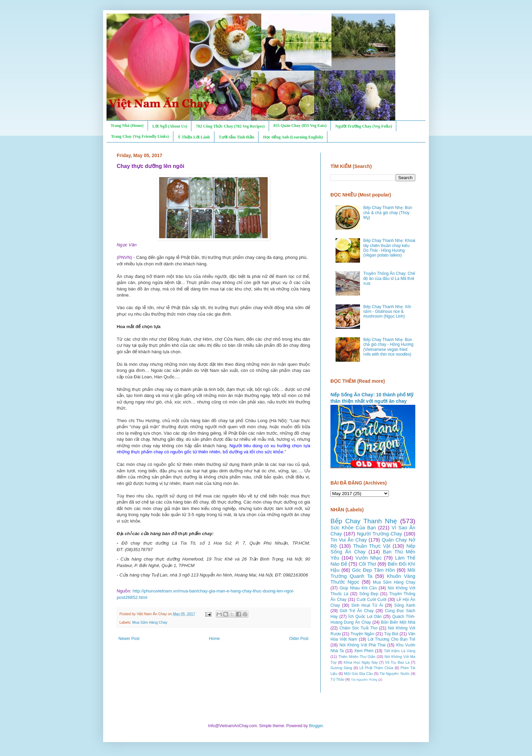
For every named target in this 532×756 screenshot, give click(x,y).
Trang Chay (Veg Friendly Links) (140, 136)
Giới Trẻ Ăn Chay (357, 611)
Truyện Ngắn (362, 634)
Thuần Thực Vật (372, 546)
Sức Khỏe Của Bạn (353, 528)
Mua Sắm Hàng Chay (150, 622)
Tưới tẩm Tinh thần (237, 137)
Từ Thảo (337, 679)
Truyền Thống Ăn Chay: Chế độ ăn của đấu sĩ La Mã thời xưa (389, 278)
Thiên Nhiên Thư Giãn (357, 657)
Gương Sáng (341, 668)
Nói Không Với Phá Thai (363, 645)
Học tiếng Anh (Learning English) (293, 137)
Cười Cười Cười (372, 600)
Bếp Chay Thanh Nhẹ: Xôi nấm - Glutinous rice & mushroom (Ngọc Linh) (387, 312)
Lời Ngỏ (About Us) (170, 126)
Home (214, 639)
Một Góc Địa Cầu (358, 674)
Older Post (299, 639)
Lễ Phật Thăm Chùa (376, 668)
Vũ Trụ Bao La (397, 662)
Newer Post (129, 639)
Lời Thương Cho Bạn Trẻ (392, 639)
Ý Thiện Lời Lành (194, 137)
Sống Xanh (405, 605)
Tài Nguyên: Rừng (364, 679)
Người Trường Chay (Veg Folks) (364, 126)
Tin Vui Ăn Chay (349, 540)
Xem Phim (364, 651)
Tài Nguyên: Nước (395, 674)
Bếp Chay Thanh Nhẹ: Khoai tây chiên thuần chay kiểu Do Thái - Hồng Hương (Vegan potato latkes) (389, 248)
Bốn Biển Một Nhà (398, 622)
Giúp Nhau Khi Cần (358, 588)
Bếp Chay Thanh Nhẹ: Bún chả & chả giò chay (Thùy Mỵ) (388, 213)
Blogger (316, 726)
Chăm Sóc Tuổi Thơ (358, 628)
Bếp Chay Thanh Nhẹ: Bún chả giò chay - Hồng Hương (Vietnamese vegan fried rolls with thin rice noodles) (388, 347)
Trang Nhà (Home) (127, 126)
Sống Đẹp (369, 594)
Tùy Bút (391, 634)
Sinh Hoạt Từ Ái (367, 605)
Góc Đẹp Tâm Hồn (374, 570)
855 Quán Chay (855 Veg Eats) (300, 126)
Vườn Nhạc (368, 558)
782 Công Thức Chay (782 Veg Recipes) (230, 126)
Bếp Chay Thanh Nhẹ (364, 521)
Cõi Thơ (367, 564)
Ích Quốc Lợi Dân (365, 617)
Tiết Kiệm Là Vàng (400, 651)
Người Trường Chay (379, 534)
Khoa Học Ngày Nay (361, 662)
